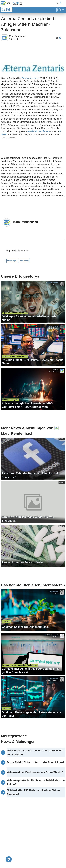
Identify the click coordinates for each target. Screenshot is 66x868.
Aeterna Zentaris (30, 78)
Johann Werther (53, 591)
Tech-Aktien (24, 261)
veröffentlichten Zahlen (38, 131)
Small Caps (12, 261)
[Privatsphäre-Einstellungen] (9, 859)
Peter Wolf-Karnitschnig (51, 635)
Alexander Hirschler (52, 283)
